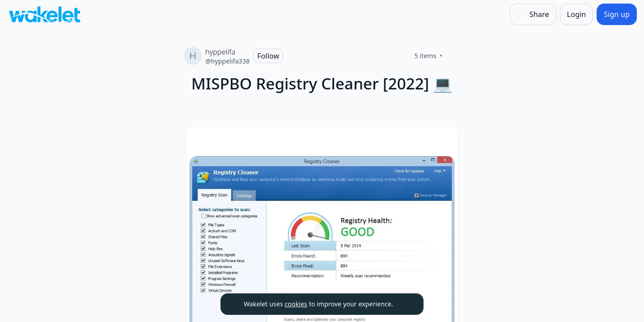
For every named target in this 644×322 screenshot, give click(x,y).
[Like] (453, 56)
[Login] (577, 14)
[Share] (533, 14)
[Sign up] (617, 14)
